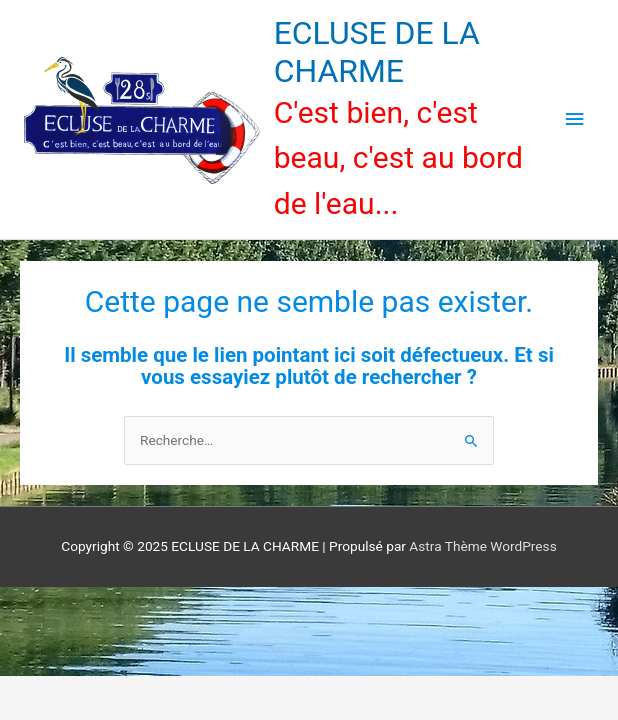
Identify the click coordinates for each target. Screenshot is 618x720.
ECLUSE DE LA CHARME (377, 52)
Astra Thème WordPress (482, 546)
